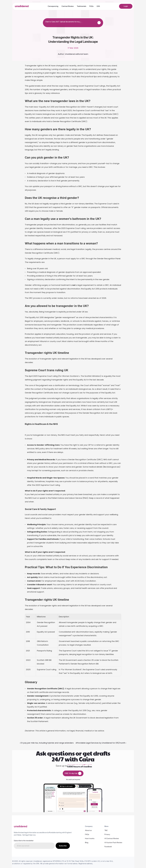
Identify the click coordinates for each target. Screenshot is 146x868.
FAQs (87, 834)
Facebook (108, 847)
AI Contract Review (112, 838)
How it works (90, 838)
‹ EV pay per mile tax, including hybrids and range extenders (47, 743)
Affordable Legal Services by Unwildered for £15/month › (101, 743)
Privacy (107, 834)
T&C (106, 830)
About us (88, 830)
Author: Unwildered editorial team (73, 54)
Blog (87, 842)
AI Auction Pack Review (113, 842)
